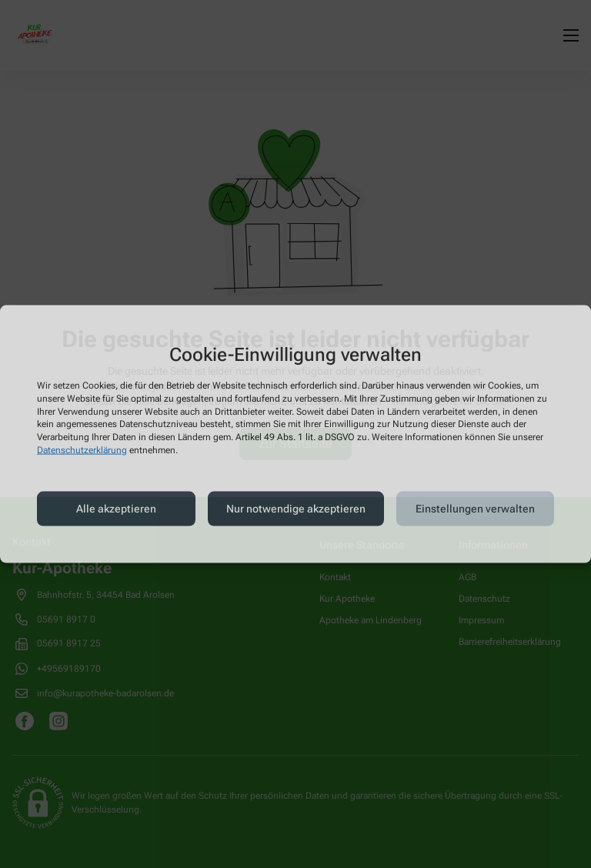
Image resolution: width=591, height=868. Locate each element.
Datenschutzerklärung (82, 450)
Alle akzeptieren (116, 509)
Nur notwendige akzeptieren (296, 509)
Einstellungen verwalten (475, 509)
